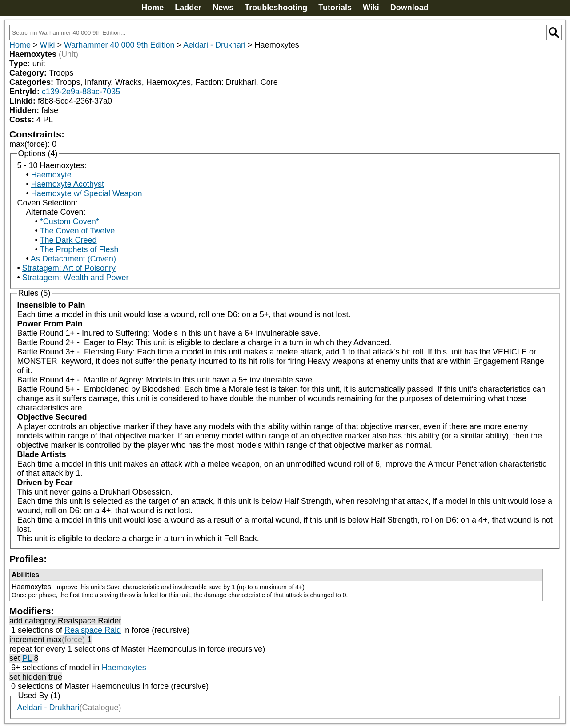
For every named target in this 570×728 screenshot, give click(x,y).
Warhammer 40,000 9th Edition (119, 45)
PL (27, 658)
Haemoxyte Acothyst (68, 184)
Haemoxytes (124, 668)
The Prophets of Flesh (79, 249)
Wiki (371, 8)
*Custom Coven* (70, 221)
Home (153, 8)
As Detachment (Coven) (73, 259)
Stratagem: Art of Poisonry (69, 268)
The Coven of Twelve (77, 231)
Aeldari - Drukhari (214, 45)
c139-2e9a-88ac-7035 (81, 92)
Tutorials (335, 8)
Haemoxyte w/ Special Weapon (87, 193)
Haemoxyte (51, 175)
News (223, 8)
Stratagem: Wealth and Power (76, 278)
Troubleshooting (276, 8)
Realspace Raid (93, 630)
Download (409, 8)
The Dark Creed (68, 240)
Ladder (188, 8)
